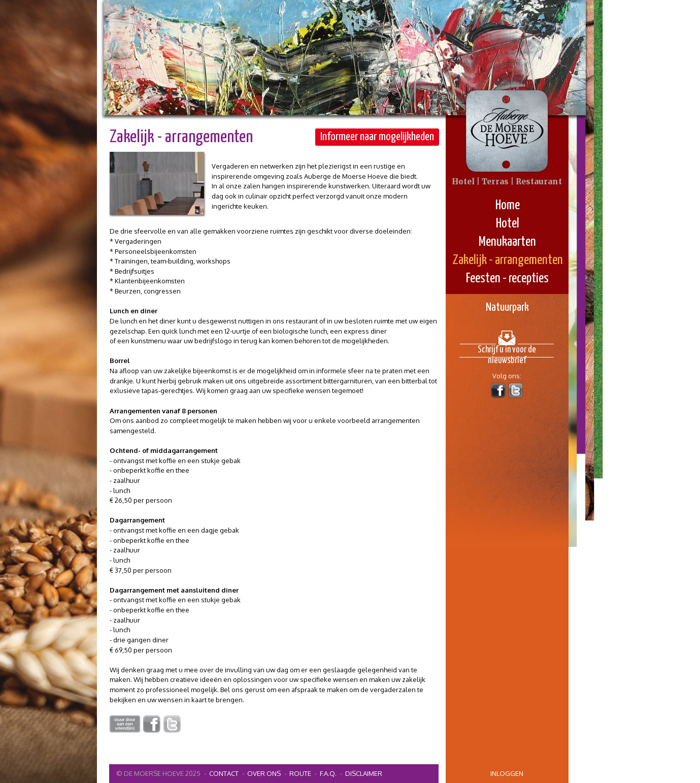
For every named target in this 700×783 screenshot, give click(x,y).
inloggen (507, 773)
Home (508, 205)
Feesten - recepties (507, 279)
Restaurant (539, 182)
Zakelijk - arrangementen (508, 260)
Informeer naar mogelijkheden (377, 137)
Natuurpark (507, 307)
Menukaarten (507, 242)
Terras (495, 182)
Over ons (264, 773)
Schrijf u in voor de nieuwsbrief (507, 351)
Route (300, 773)
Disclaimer (364, 773)
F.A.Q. (328, 773)
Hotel (508, 224)
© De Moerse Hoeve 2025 (158, 773)
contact (224, 773)
